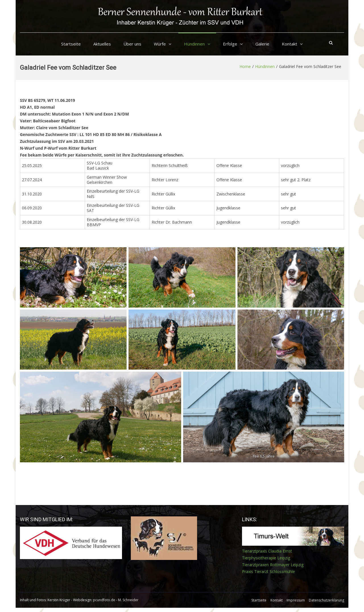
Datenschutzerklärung (326, 600)
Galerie (262, 44)
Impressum (296, 600)
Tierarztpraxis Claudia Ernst (267, 551)
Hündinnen (194, 44)
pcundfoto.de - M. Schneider (116, 600)
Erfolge (230, 44)
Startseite (71, 44)
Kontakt (289, 44)
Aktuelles (102, 44)
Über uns (132, 44)
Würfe (160, 44)
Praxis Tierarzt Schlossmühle (268, 571)
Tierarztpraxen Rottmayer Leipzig (273, 565)
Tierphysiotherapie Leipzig (266, 558)
